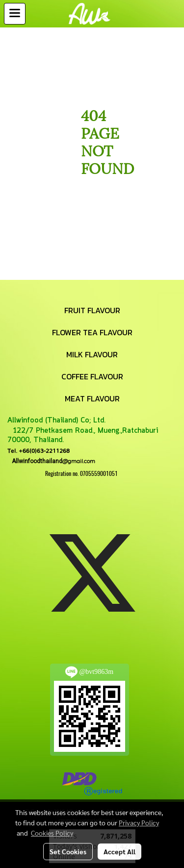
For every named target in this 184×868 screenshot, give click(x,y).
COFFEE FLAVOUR (92, 376)
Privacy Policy (139, 822)
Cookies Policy (52, 833)
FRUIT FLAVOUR (92, 310)
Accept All (119, 851)
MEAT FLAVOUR (92, 398)
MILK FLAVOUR (92, 354)
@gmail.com (51, 461)
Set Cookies (68, 851)
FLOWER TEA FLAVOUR (92, 332)
